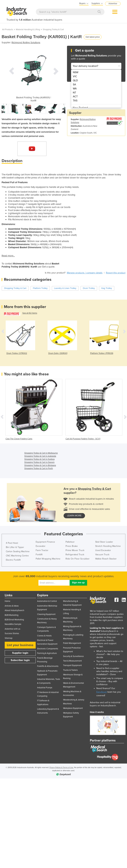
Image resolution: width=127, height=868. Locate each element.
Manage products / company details (85, 273)
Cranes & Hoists (44, 636)
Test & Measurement (72, 661)
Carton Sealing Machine (18, 551)
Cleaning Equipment (46, 614)
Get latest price (93, 37)
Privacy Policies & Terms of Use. (62, 768)
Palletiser (70, 542)
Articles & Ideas (12, 606)
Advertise (113, 4)
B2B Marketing (12, 615)
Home (7, 601)
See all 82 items (30, 313)
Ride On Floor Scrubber (78, 559)
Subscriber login (20, 660)
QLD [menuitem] (75, 80)
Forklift (39, 555)
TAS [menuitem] (75, 101)
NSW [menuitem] (76, 72)
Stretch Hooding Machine (108, 546)
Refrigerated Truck (75, 555)
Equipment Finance (45, 542)
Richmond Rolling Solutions (26, 42)
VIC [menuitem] (75, 76)
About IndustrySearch (14, 610)
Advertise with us (12, 629)
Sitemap (9, 638)
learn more (74, 516)
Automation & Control (47, 601)
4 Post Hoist (12, 543)
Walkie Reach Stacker (106, 559)
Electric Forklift (13, 560)
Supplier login (20, 653)
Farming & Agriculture (47, 653)
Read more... (8, 256)
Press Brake (72, 546)
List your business (20, 645)
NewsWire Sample (13, 624)
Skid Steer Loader (104, 542)
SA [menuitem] (74, 85)
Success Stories (12, 633)
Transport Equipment (72, 665)
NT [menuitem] (74, 93)
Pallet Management (72, 643)
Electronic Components (48, 649)
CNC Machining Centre (17, 556)
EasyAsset (102, 692)
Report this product (116, 273)
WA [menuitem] (75, 89)
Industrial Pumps (45, 688)
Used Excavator (103, 550)
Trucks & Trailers (70, 670)
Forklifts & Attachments (48, 666)
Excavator (41, 546)
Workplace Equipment (73, 708)
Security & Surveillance (73, 656)
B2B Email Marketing (14, 620)
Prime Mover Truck (75, 550)
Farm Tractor (42, 550)
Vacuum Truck (102, 555)
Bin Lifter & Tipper (15, 547)
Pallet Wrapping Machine (48, 559)
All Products (8, 30)
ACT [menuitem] (75, 97)
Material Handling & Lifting (28, 30)
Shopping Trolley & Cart (53, 30)
